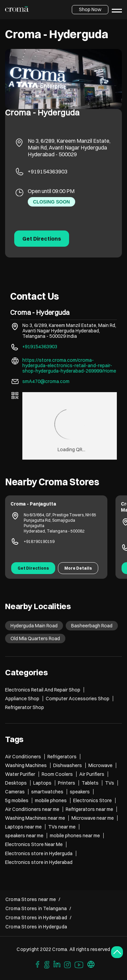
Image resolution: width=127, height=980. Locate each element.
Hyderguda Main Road (34, 626)
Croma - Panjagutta (33, 504)
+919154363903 (48, 171)
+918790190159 (39, 541)
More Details (78, 568)
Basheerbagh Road (92, 626)
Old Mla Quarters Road (35, 638)
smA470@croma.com (46, 381)
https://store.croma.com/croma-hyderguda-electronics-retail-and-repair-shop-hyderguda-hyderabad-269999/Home (69, 365)
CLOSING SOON (52, 202)
